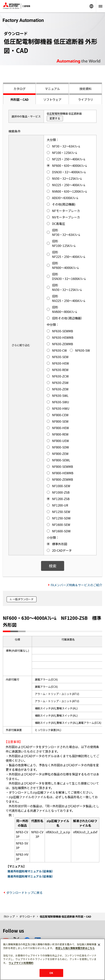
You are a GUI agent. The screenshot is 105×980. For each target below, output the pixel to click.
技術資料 (86, 89)
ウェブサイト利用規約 (21, 963)
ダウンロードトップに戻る (24, 893)
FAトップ (9, 916)
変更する (55, 118)
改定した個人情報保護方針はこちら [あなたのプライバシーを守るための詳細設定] (75, 948)
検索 (53, 566)
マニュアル (52, 89)
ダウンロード (27, 916)
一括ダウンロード (23, 599)
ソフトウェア (52, 99)
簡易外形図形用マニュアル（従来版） (30, 871)
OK (51, 973)
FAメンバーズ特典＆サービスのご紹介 (76, 585)
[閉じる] (99, 945)
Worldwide (91, 6)
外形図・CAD (19, 99)
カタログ (19, 89)
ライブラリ (86, 99)
